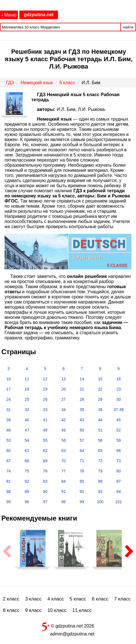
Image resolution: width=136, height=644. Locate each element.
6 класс (100, 599)
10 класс (57, 610)
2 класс (11, 599)
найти (128, 27)
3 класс (33, 599)
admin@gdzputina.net (72, 634)
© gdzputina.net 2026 (68, 626)
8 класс (11, 610)
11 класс (82, 610)
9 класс (33, 610)
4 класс (55, 599)
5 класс (78, 599)
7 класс (122, 599)
